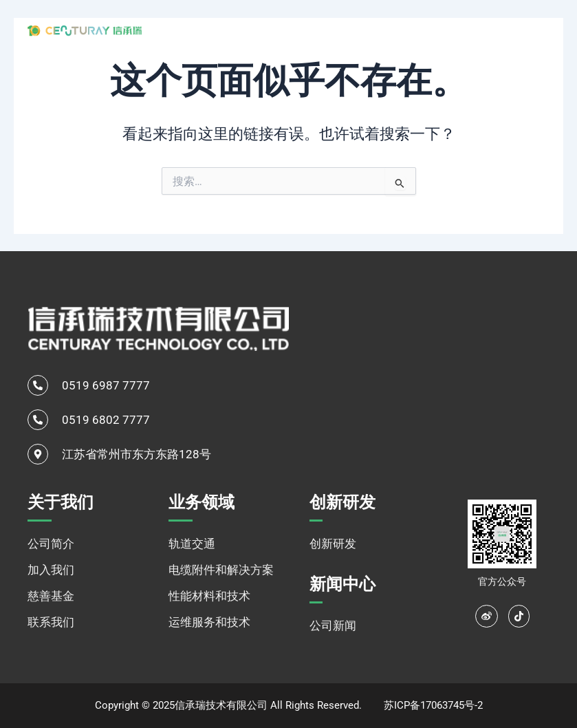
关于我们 (269, 30)
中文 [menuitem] (513, 30)
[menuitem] (529, 30)
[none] (529, 30)
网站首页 (205, 29)
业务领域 (340, 30)
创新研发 (404, 29)
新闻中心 (459, 29)
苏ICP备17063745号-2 (433, 705)
